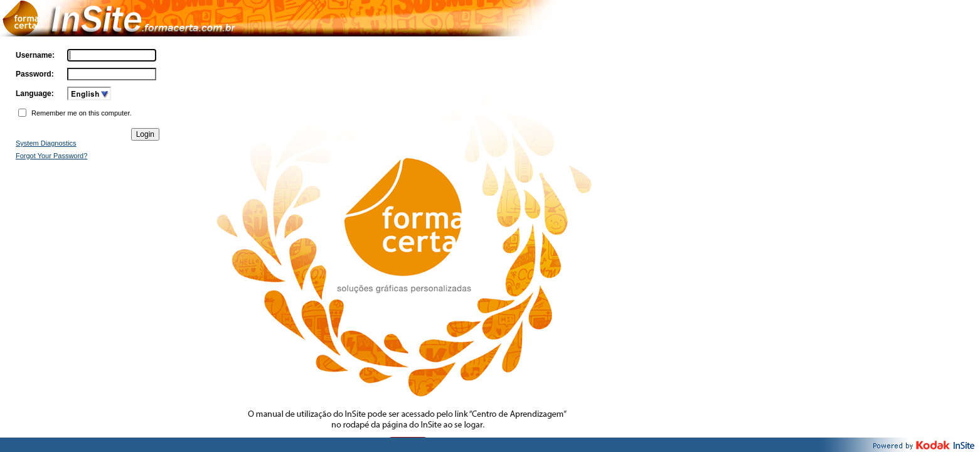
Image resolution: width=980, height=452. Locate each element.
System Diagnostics (46, 143)
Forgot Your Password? (51, 156)
